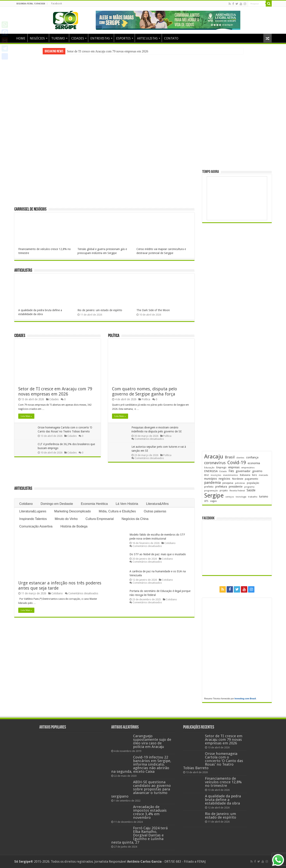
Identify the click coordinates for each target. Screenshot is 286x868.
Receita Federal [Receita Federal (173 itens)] (237, 491)
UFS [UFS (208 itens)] (206, 501)
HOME (21, 38)
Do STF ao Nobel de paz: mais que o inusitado (158, 554)
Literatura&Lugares (33, 511)
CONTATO (171, 38)
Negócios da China (135, 519)
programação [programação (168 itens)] (211, 491)
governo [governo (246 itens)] (257, 471)
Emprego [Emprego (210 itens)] (221, 467)
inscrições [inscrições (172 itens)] (216, 475)
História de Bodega (74, 526)
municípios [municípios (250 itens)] (211, 479)
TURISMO (58, 38)
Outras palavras (155, 511)
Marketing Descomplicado (72, 511)
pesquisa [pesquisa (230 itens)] (228, 483)
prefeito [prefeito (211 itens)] (209, 487)
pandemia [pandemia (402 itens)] (212, 483)
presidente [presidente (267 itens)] (236, 487)
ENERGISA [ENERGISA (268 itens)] (211, 471)
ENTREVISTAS (100, 38)
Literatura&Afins (157, 504)
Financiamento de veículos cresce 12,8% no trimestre (223, 782)
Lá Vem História (127, 504)
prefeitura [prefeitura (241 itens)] (221, 487)
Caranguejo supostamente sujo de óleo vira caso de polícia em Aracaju (152, 741)
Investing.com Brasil (245, 699)
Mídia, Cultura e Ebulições (117, 511)
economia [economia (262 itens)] (254, 463)
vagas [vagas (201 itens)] (213, 501)
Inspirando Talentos (33, 519)
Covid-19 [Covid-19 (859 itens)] (237, 463)
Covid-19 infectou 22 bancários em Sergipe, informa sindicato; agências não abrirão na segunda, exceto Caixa (141, 764)
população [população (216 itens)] (253, 483)
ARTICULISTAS (147, 38)
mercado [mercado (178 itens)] (263, 475)
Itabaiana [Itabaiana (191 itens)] (245, 475)
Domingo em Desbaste (57, 504)
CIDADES (78, 38)
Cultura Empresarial (100, 519)
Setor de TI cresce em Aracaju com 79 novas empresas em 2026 (108, 51)
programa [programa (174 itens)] (249, 487)
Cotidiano (26, 504)
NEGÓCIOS (37, 38)
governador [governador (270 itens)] (243, 471)
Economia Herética (94, 504)
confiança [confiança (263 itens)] (252, 457)
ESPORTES (123, 38)
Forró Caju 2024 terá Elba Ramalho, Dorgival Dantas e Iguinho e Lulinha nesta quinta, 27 (139, 835)
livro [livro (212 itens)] (255, 475)
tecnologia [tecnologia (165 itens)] (241, 497)
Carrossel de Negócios (30, 209)
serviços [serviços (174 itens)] (230, 497)
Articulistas (23, 271)
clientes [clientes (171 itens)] (240, 458)
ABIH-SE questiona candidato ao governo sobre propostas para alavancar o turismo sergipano (141, 789)
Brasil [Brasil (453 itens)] (230, 457)
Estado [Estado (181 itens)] (223, 471)
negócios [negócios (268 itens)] (224, 479)
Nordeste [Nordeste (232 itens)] (238, 479)
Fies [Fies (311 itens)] (231, 471)
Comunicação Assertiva (36, 526)
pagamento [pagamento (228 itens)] (252, 479)
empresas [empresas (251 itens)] (234, 467)
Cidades (20, 336)
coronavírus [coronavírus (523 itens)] (215, 463)
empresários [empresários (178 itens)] (248, 468)
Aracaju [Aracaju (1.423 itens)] (214, 457)
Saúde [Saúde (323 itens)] (251, 490)
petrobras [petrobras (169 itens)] (240, 483)
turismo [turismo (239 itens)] (264, 497)
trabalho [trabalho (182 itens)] (253, 497)
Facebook (57, 4)
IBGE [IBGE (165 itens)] (207, 475)
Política (114, 336)
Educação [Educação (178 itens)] (209, 468)
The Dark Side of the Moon (153, 310)
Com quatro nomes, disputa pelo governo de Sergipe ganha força (144, 391)
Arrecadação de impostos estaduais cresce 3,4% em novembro (150, 812)
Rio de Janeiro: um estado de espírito (100, 310)
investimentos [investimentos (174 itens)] (230, 475)
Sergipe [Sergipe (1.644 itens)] (214, 496)
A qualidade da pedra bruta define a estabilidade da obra (223, 800)
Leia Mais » (26, 416)
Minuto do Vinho (66, 519)
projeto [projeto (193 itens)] (224, 491)
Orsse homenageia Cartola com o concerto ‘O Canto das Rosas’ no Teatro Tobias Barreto (213, 761)
